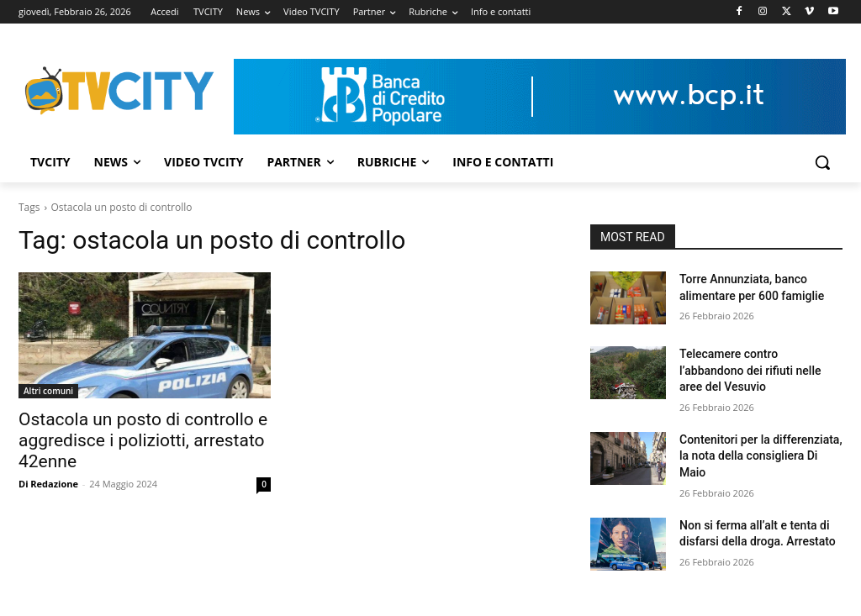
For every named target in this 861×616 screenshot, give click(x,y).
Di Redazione (48, 484)
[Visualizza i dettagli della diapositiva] (540, 97)
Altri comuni (48, 391)
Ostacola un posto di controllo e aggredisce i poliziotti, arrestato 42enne (143, 440)
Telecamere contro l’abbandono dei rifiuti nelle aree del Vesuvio (750, 370)
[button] (822, 162)
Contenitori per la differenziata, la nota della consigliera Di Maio (761, 456)
